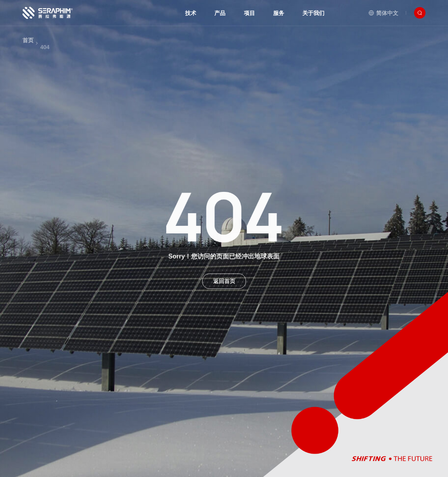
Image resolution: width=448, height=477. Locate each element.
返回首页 (224, 284)
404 (45, 55)
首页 (28, 45)
